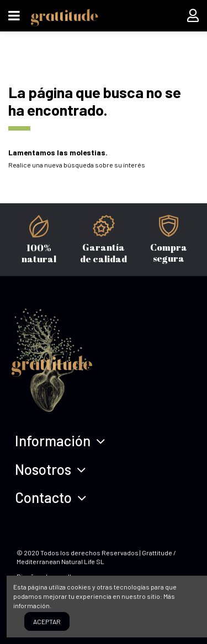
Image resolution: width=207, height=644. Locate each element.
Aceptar (47, 621)
